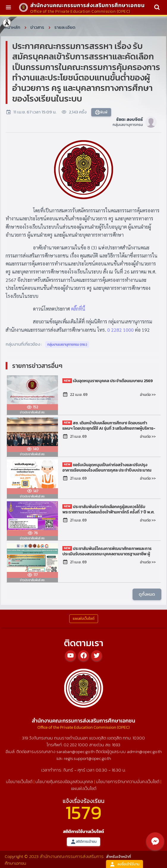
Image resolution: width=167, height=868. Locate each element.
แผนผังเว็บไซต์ (84, 788)
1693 (116, 745)
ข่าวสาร (37, 27)
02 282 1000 (76, 745)
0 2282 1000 (120, 330)
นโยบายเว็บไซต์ (19, 781)
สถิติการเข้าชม (83, 842)
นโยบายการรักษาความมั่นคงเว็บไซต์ (128, 781)
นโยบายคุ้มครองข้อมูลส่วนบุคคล (64, 781)
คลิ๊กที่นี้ (78, 309)
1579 (83, 812)
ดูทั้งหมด (147, 594)
